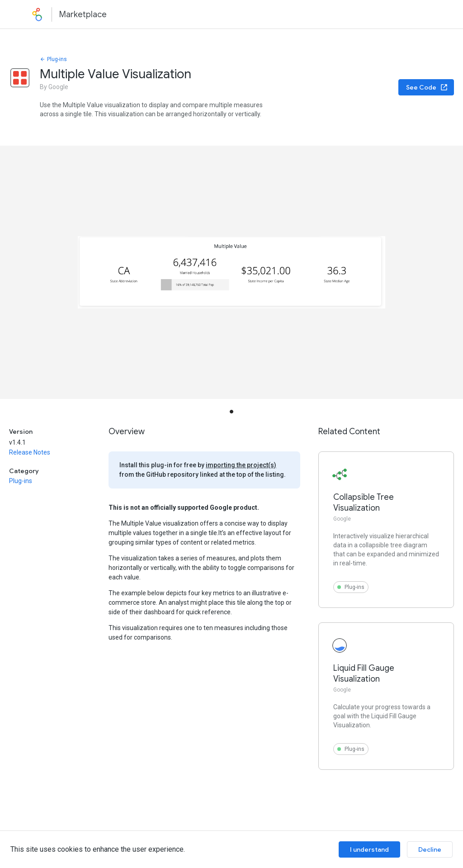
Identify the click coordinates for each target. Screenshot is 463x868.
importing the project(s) (241, 465)
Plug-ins (53, 59)
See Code (427, 87)
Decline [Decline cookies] (430, 849)
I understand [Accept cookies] (369, 849)
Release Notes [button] (30, 452)
